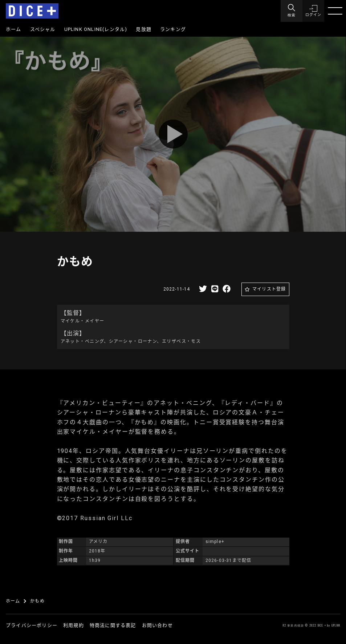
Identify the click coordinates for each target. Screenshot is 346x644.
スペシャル (43, 29)
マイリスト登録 (269, 289)
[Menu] (292, 11)
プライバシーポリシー (32, 625)
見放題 (144, 29)
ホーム (14, 29)
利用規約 (74, 625)
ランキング (173, 29)
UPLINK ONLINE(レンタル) (96, 29)
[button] (313, 11)
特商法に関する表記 (113, 625)
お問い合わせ (157, 625)
